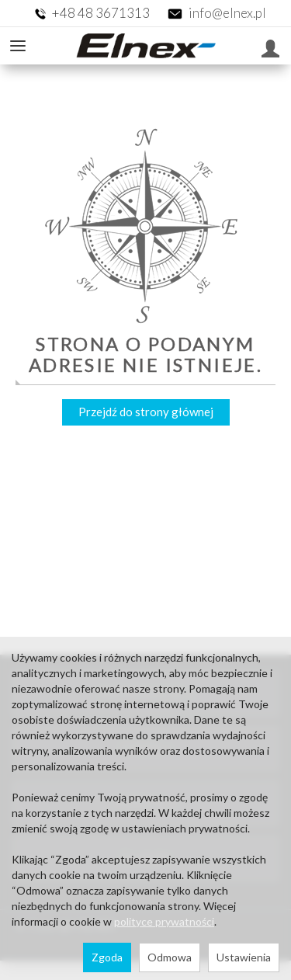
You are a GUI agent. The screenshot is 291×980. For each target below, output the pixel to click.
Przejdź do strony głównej (146, 412)
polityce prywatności (164, 921)
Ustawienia (244, 957)
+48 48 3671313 (102, 13)
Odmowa (170, 957)
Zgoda (107, 957)
